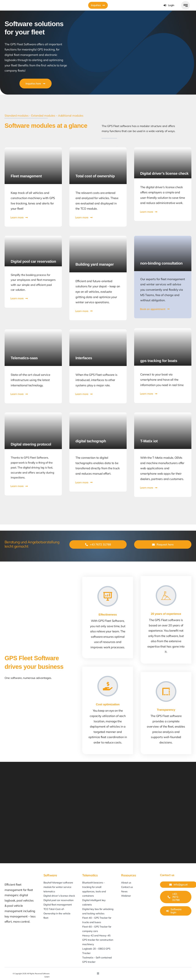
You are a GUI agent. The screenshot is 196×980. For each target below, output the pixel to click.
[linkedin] (148, 972)
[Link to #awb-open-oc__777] (186, 5)
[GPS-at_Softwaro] (20, 3)
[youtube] (154, 972)
